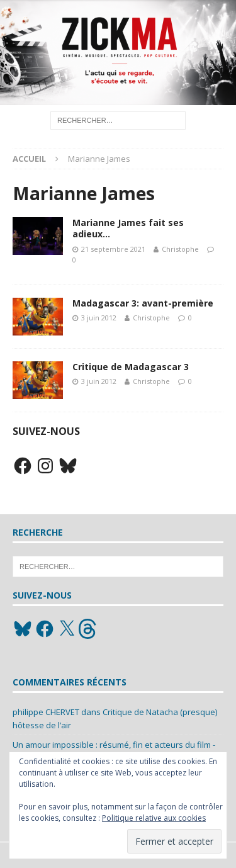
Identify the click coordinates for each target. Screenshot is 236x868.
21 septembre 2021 (113, 249)
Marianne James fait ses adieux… (128, 228)
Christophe (180, 249)
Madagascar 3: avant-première (143, 303)
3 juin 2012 (99, 318)
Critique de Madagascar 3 (131, 367)
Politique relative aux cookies (154, 818)
